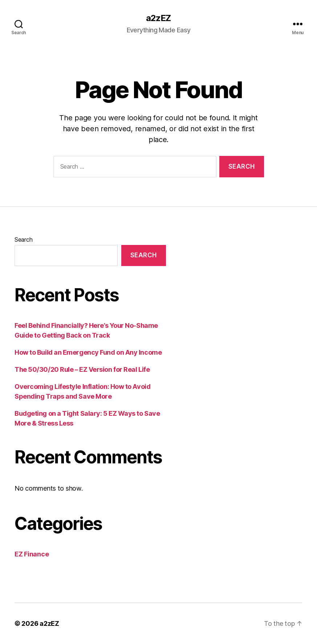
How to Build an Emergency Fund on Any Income (88, 352)
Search (23, 240)
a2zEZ (158, 18)
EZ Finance (32, 554)
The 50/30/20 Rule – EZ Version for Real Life (82, 369)
